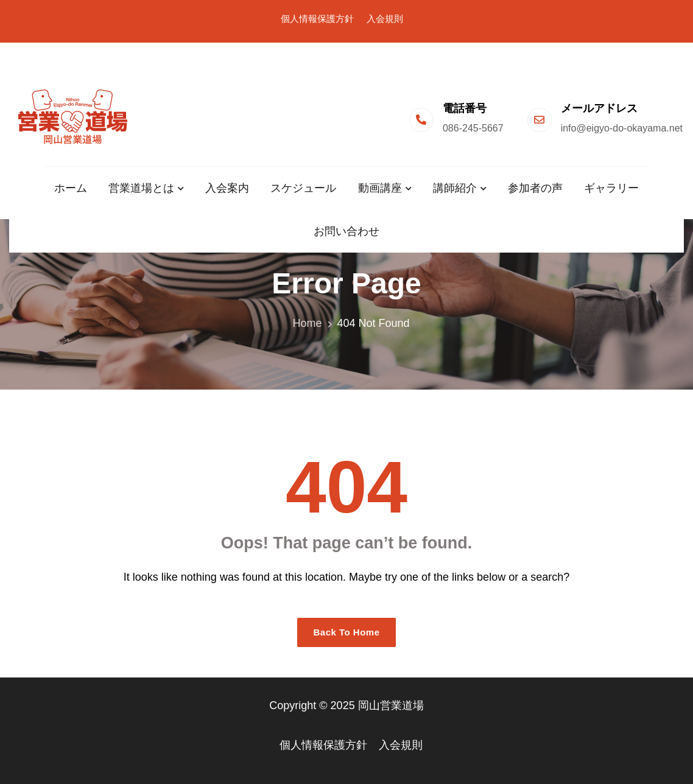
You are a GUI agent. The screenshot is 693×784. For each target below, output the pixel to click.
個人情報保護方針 (317, 19)
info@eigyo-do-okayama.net (622, 128)
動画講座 (380, 188)
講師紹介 (455, 188)
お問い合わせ (346, 231)
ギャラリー (611, 188)
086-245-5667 (473, 128)
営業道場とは (141, 188)
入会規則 (385, 19)
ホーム (71, 188)
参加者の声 (535, 188)
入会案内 (227, 188)
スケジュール (303, 188)
